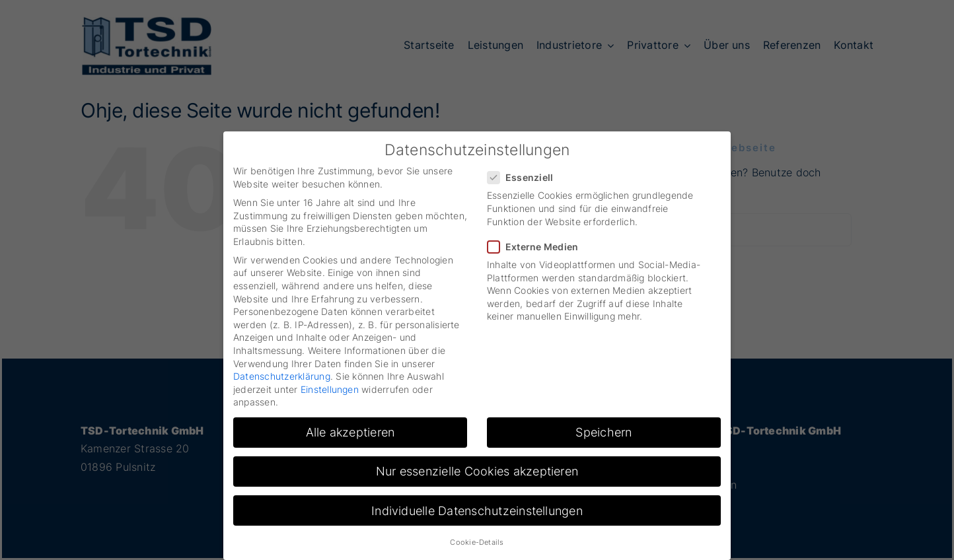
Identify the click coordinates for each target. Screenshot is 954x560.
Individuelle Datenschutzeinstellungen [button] (477, 511)
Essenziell (526, 177)
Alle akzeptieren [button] (350, 432)
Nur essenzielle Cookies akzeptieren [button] (477, 471)
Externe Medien (538, 247)
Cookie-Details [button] (477, 542)
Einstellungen (330, 389)
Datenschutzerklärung (282, 376)
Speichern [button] (604, 432)
